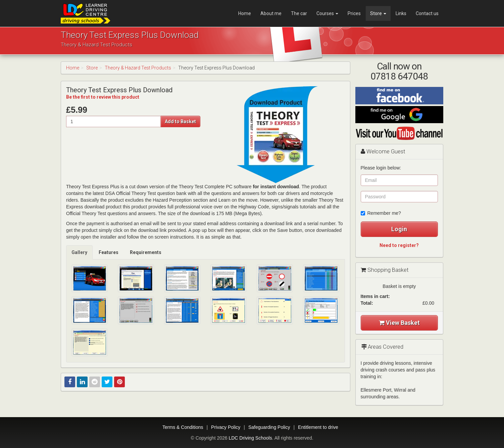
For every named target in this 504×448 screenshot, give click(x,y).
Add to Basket (180, 121)
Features (109, 252)
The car (299, 13)
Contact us (427, 13)
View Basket (399, 323)
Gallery (79, 252)
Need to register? (399, 245)
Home (245, 13)
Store (378, 13)
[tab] (80, 252)
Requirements (146, 252)
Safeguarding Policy (269, 427)
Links (401, 13)
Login (399, 229)
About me (271, 13)
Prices (354, 13)
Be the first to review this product (103, 97)
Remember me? (381, 213)
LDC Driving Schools (250, 438)
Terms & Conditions (183, 427)
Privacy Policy (226, 427)
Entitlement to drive (318, 427)
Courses (327, 13)
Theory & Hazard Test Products (138, 68)
